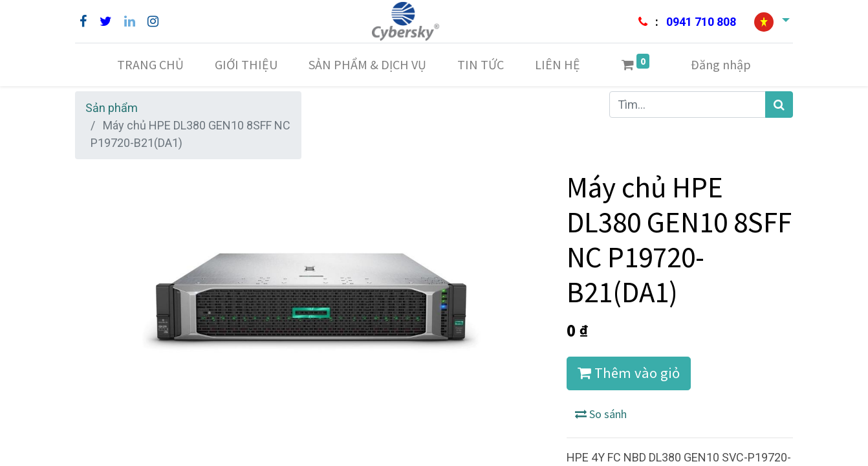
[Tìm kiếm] (779, 105)
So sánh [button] (601, 414)
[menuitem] (150, 65)
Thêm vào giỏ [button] (629, 373)
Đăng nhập (721, 64)
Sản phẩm (112, 108)
